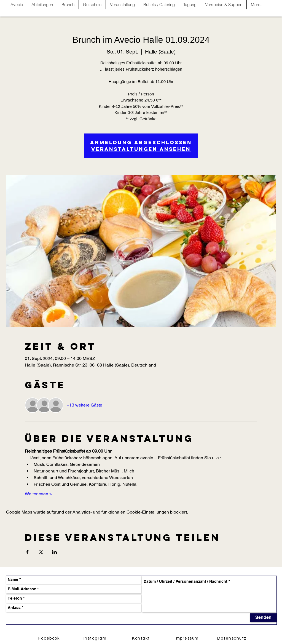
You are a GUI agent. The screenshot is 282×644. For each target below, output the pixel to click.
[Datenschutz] (233, 638)
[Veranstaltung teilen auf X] (41, 552)
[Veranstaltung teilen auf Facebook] (27, 552)
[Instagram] (96, 638)
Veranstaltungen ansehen (141, 149)
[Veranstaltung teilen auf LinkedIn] (54, 552)
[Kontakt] (142, 638)
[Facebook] (50, 638)
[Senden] (263, 618)
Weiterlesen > (38, 494)
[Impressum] (187, 638)
